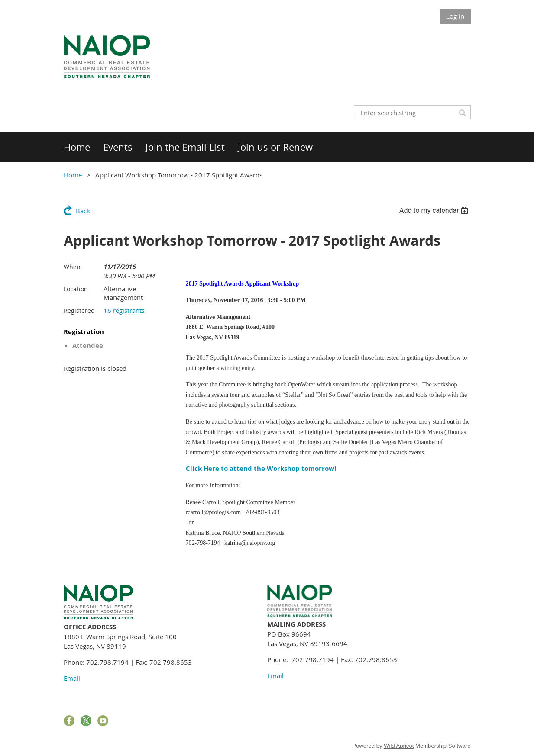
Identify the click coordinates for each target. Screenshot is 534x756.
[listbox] (435, 211)
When (72, 267)
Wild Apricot (399, 746)
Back (83, 211)
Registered (79, 310)
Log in (455, 16)
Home (73, 175)
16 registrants (124, 310)
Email (72, 678)
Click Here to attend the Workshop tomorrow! (261, 468)
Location (76, 289)
